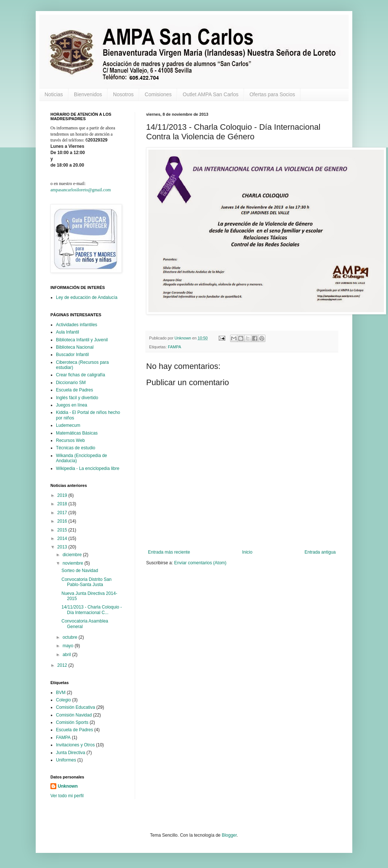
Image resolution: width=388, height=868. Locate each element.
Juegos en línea (72, 405)
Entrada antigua (320, 552)
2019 (63, 495)
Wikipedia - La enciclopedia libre (88, 468)
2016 (63, 521)
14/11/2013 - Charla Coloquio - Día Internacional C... (92, 610)
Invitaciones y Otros (75, 745)
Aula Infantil (68, 332)
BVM (61, 693)
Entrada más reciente (169, 552)
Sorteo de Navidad (80, 571)
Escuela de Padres (75, 390)
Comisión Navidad (74, 715)
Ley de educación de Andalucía (87, 297)
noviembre (73, 563)
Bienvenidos (88, 94)
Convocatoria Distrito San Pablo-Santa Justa (87, 582)
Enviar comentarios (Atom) (200, 563)
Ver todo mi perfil (67, 796)
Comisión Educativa (75, 707)
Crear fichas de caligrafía (80, 375)
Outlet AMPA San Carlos (210, 94)
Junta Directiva (70, 753)
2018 (63, 504)
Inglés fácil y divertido (77, 398)
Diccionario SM (71, 383)
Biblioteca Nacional (75, 347)
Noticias (54, 94)
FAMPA (174, 347)
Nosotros (123, 94)
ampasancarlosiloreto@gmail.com (81, 190)
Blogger (229, 835)
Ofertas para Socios (272, 94)
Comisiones (158, 94)
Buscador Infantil (72, 355)
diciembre (73, 555)
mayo (69, 646)
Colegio (64, 700)
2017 (63, 513)
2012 (63, 665)
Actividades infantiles (77, 325)
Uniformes (66, 760)
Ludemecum (68, 425)
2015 (63, 530)
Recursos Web (70, 440)
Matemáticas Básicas (77, 433)
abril (67, 655)
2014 (63, 538)
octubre (70, 637)
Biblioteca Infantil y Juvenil (82, 340)
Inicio (247, 552)
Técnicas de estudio (76, 448)
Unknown (68, 786)
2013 (63, 547)
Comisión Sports (72, 722)
